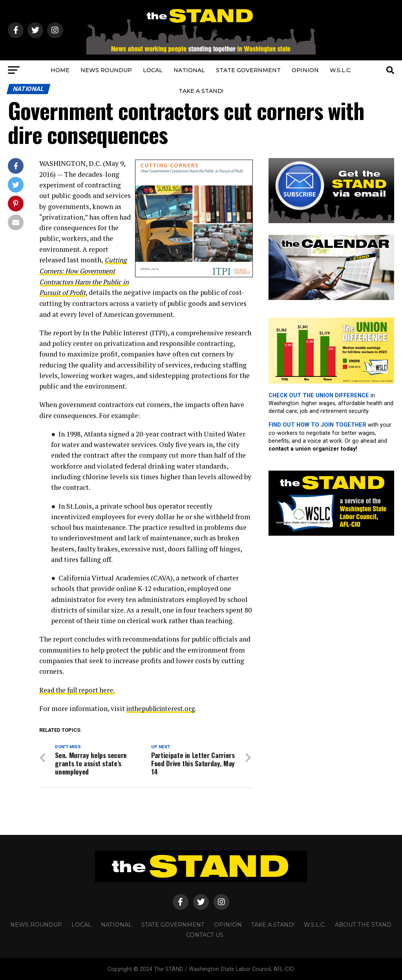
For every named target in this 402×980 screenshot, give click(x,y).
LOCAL (153, 70)
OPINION (305, 70)
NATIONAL (189, 70)
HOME (60, 70)
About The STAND (363, 924)
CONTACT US (205, 934)
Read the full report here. (78, 689)
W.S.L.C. (341, 70)
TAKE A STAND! (201, 91)
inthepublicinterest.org (163, 707)
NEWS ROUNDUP (106, 70)
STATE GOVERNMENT (248, 70)
